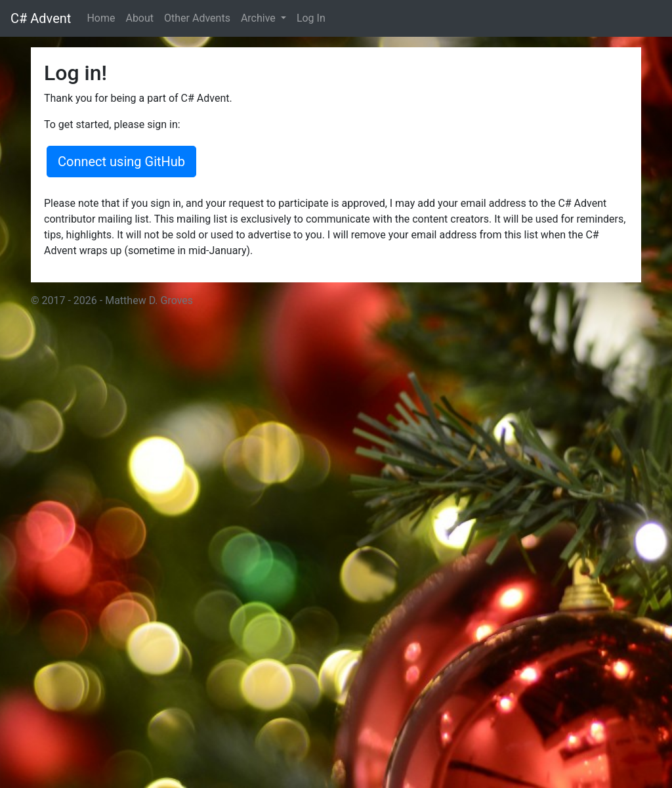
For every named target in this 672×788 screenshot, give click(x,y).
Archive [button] (260, 18)
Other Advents (197, 18)
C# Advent (41, 18)
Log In (311, 18)
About (139, 18)
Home (101, 18)
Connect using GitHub (121, 162)
